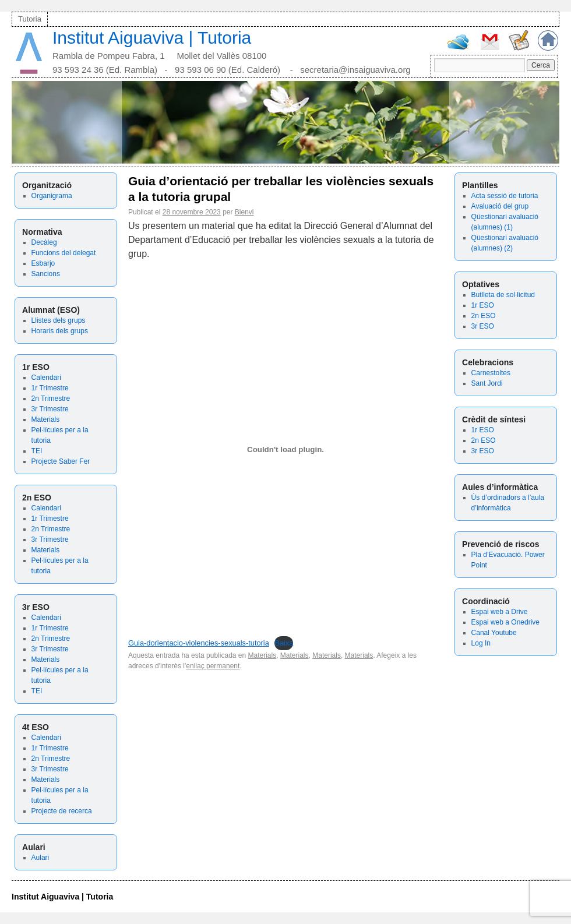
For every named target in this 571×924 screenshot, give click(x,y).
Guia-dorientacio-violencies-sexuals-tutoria (199, 643)
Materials (46, 419)
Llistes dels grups (59, 320)
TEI (37, 451)
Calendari (46, 378)
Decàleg (44, 242)
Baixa (284, 643)
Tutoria (30, 19)
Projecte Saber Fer (61, 461)
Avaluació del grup (500, 206)
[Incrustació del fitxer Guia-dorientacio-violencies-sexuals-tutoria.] (285, 450)
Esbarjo (43, 263)
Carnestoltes (491, 373)
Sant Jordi (487, 383)
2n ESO (484, 316)
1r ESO (483, 305)
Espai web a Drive (500, 612)
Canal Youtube (494, 633)
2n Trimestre (51, 398)
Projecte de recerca (62, 811)
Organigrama (52, 196)
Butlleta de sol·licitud (503, 295)
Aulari (40, 858)
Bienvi (244, 212)
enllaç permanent (213, 666)
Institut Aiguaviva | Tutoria (152, 38)
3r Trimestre (50, 409)
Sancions (46, 274)
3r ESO (483, 326)
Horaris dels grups (60, 331)
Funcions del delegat (64, 253)
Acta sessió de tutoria (505, 196)
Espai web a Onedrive (505, 622)
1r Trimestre (50, 388)
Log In (481, 643)
